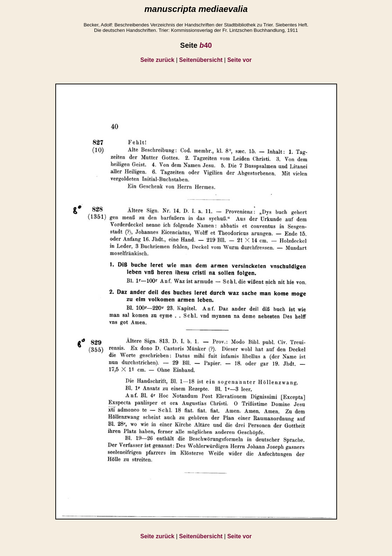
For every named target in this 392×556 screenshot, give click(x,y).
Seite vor (239, 60)
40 (205, 45)
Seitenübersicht (201, 60)
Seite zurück (157, 60)
